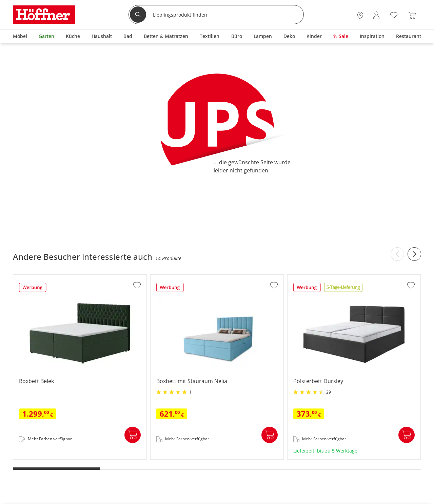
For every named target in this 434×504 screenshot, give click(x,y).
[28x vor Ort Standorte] (360, 15)
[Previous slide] (397, 254)
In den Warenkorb (133, 435)
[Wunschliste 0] (394, 15)
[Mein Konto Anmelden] (376, 15)
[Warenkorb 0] (412, 15)
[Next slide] (414, 254)
